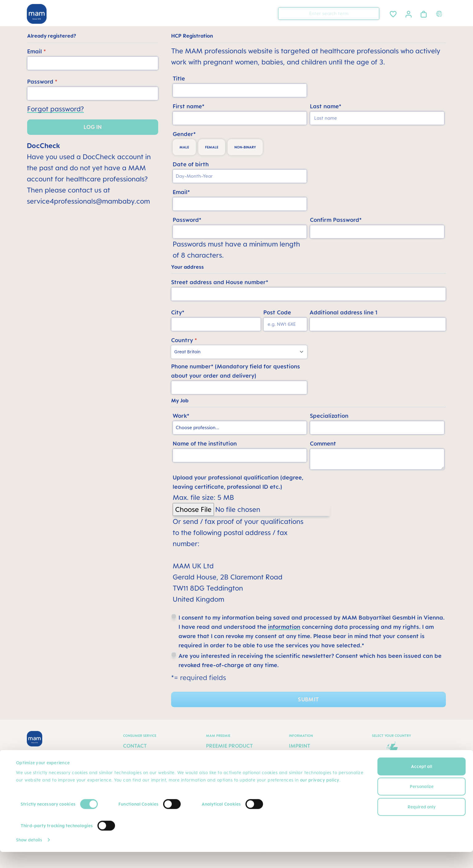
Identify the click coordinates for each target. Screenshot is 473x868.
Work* (181, 416)
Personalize (422, 802)
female (212, 147)
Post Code (277, 312)
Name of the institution (205, 443)
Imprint (300, 746)
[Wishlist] (393, 13)
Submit (308, 699)
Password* (187, 220)
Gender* (184, 134)
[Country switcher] (440, 14)
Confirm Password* (336, 220)
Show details (29, 856)
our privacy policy (320, 796)
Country (184, 340)
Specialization (329, 416)
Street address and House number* (220, 282)
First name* (189, 106)
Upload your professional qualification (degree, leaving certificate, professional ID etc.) (238, 482)
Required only (422, 823)
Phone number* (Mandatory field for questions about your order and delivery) (236, 371)
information (284, 627)
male (184, 147)
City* (178, 312)
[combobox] (329, 14)
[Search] (373, 13)
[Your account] (409, 13)
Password (42, 81)
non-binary (245, 147)
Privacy (300, 758)
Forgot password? (56, 109)
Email (37, 51)
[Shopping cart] (424, 13)
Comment (323, 443)
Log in (93, 127)
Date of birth (191, 164)
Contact (135, 746)
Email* (181, 192)
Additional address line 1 (343, 312)
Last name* (326, 106)
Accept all (422, 782)
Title (179, 78)
